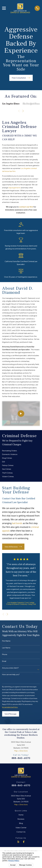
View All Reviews (13, 547)
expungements (15, 188)
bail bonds (17, 523)
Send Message (11, 714)
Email (4, 661)
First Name (6, 641)
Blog (21, 823)
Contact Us (21, 832)
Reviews (21, 819)
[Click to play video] (21, 414)
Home (21, 815)
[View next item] (23, 111)
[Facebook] (24, 842)
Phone (5, 654)
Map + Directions (21, 751)
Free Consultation (21, 78)
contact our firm (26, 207)
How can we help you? (11, 674)
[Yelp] (18, 842)
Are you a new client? (10, 668)
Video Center (21, 827)
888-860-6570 (21, 758)
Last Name (6, 648)
